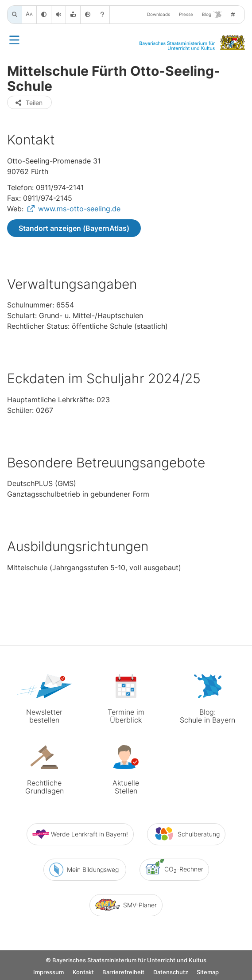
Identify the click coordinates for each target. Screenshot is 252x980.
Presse (186, 14)
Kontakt (83, 972)
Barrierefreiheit (123, 972)
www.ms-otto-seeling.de (79, 209)
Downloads (159, 14)
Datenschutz (171, 972)
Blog (212, 15)
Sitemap (208, 972)
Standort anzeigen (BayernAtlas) (74, 228)
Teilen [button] (29, 103)
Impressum (48, 972)
